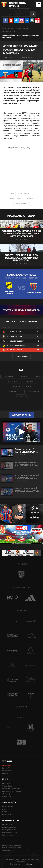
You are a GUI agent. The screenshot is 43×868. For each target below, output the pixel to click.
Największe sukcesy (9, 827)
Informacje (6, 783)
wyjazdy (16, 386)
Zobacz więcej (21, 356)
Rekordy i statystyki (9, 830)
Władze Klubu (7, 786)
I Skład (5, 812)
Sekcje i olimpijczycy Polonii (12, 848)
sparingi (30, 199)
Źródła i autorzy (8, 850)
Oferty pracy (6, 796)
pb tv (38, 377)
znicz (28, 386)
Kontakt (5, 773)
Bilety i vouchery (8, 807)
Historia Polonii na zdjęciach (12, 845)
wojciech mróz (21, 204)
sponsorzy (25, 377)
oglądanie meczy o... (13, 391)
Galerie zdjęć (7, 771)
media (29, 864)
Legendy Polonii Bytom (10, 832)
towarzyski (8, 377)
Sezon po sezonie (8, 835)
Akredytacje (6, 794)
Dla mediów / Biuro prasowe (12, 791)
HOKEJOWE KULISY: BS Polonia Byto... (21, 465)
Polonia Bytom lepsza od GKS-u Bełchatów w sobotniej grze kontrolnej (22, 234)
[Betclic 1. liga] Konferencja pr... (21, 452)
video (21, 396)
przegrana (13, 381)
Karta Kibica (6, 814)
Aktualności (7, 32)
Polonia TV (6, 768)
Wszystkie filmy (22, 415)
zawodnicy (30, 381)
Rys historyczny (8, 825)
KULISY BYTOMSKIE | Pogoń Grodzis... (21, 478)
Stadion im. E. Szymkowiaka (12, 789)
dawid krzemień (24, 194)
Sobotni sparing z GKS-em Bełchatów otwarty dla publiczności (21, 258)
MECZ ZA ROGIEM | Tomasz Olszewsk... (21, 491)
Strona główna (22, 28)
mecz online (34, 391)
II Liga (4, 809)
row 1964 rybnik (16, 199)
